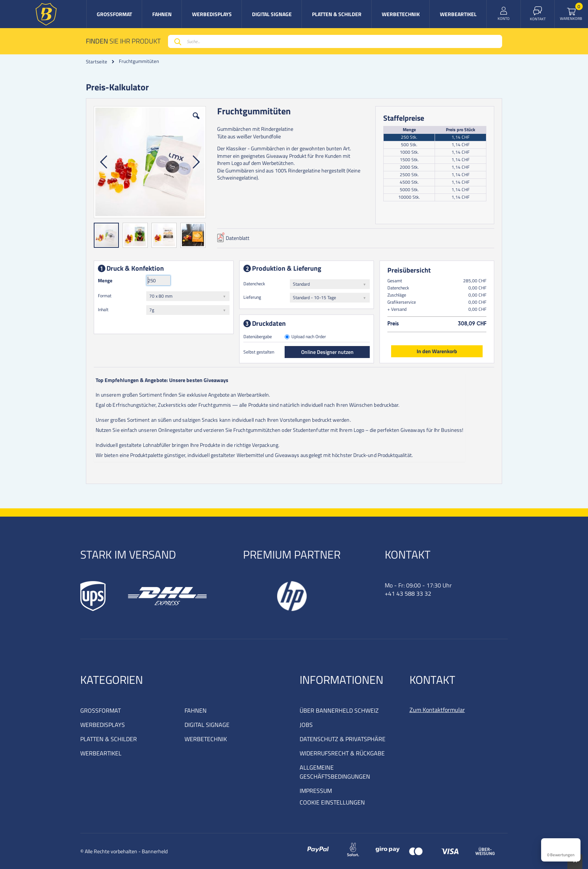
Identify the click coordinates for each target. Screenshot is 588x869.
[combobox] (335, 41)
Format (105, 296)
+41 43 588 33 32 (408, 593)
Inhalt (103, 309)
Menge (105, 280)
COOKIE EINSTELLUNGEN (332, 802)
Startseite (97, 61)
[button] (196, 121)
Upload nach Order (309, 337)
